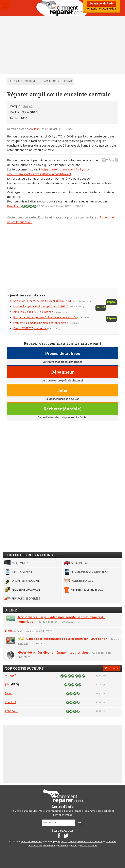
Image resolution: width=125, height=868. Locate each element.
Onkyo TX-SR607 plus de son (30, 329)
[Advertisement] (63, 45)
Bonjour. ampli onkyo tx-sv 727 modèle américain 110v (45, 318)
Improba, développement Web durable (80, 842)
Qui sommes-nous (31, 842)
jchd (8, 684)
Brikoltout (14, 206)
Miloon (36, 129)
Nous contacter (89, 846)
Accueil (63, 8)
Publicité (63, 846)
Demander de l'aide (101, 4)
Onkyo (27, 106)
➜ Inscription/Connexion (101, 9)
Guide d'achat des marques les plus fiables (63, 418)
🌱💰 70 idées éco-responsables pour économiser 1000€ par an (62, 639)
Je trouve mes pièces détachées (63, 362)
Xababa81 (12, 711)
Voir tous (111, 668)
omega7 (11, 675)
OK (80, 823)
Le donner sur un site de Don (63, 399)
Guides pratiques (26, 631)
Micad (9, 693)
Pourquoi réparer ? (48, 622)
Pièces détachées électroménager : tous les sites (53, 652)
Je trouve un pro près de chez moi (63, 381)
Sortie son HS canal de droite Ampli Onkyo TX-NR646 (45, 301)
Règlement (49, 846)
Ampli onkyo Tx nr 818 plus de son (33, 312)
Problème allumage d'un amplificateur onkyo (40, 323)
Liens (9, 631)
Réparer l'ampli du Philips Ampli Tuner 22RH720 (41, 307)
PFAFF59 (11, 702)
